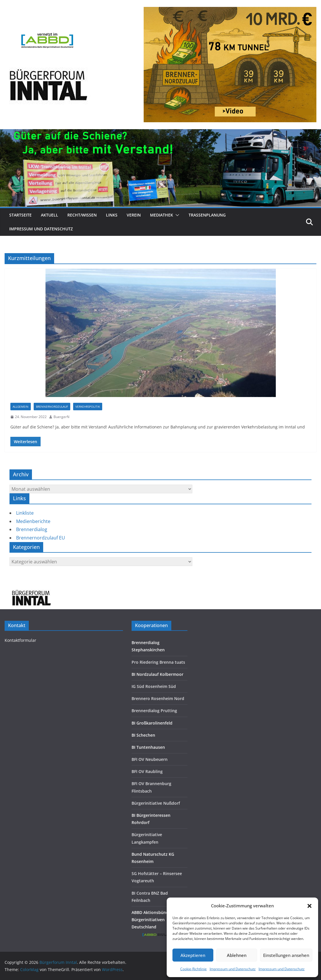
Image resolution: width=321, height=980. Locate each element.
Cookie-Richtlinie (193, 969)
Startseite (20, 215)
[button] (309, 906)
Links (112, 215)
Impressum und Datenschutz (233, 969)
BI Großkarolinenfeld (152, 723)
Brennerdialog (32, 529)
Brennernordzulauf (52, 407)
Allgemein (21, 407)
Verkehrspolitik (88, 407)
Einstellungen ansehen (286, 955)
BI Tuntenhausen (148, 747)
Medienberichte (33, 521)
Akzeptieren (193, 955)
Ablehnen (237, 955)
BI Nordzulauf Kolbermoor (157, 674)
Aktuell (50, 215)
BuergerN (61, 417)
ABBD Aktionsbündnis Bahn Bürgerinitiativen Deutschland (159, 920)
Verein (134, 215)
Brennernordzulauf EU (41, 538)
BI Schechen (143, 735)
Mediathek (162, 215)
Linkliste (25, 513)
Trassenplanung (207, 215)
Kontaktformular (20, 640)
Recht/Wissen (82, 215)
